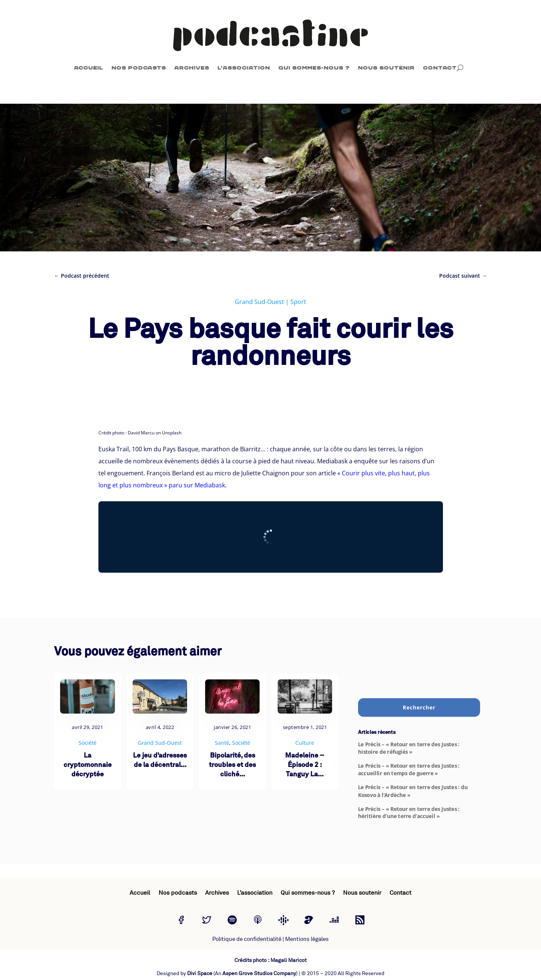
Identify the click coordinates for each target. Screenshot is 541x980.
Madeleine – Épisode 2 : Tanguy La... (305, 765)
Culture (305, 743)
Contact (440, 68)
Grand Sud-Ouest (259, 302)
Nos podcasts (139, 68)
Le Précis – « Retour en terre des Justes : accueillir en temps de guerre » (409, 770)
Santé (222, 743)
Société (88, 743)
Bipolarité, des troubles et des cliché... (232, 765)
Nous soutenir (386, 68)
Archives (192, 68)
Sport (298, 302)
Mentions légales (307, 939)
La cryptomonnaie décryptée (88, 765)
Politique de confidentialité (247, 939)
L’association (244, 68)
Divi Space (200, 973)
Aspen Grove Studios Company (259, 973)
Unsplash (172, 433)
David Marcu (141, 433)
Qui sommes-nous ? (314, 68)
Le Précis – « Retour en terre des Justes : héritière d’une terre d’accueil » (409, 812)
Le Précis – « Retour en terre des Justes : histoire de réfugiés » (409, 748)
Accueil (89, 68)
